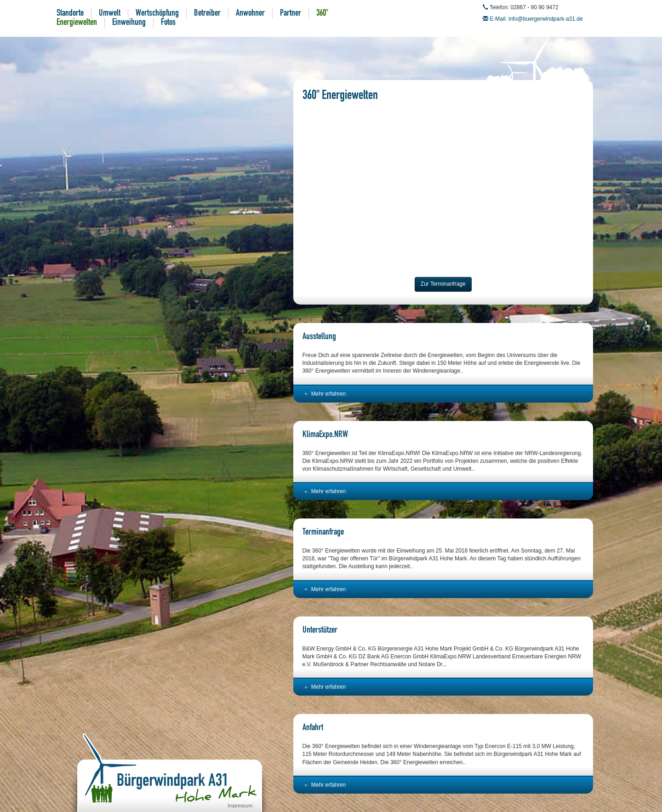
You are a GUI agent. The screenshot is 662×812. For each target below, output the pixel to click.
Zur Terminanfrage (443, 284)
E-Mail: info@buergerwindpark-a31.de (536, 19)
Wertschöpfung (157, 14)
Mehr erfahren (328, 394)
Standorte (70, 14)
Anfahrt (313, 728)
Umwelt (110, 14)
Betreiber (207, 14)
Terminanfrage (323, 533)
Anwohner (250, 14)
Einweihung (129, 23)
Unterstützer (320, 631)
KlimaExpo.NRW (325, 435)
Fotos (168, 23)
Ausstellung (319, 337)
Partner (291, 14)
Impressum (240, 806)
